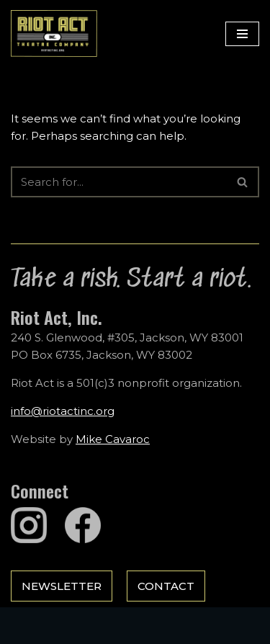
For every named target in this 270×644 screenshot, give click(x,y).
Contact (166, 586)
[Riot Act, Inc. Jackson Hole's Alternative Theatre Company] (54, 33)
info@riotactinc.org (63, 411)
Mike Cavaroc (113, 439)
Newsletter (62, 586)
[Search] (119, 182)
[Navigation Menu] (242, 34)
